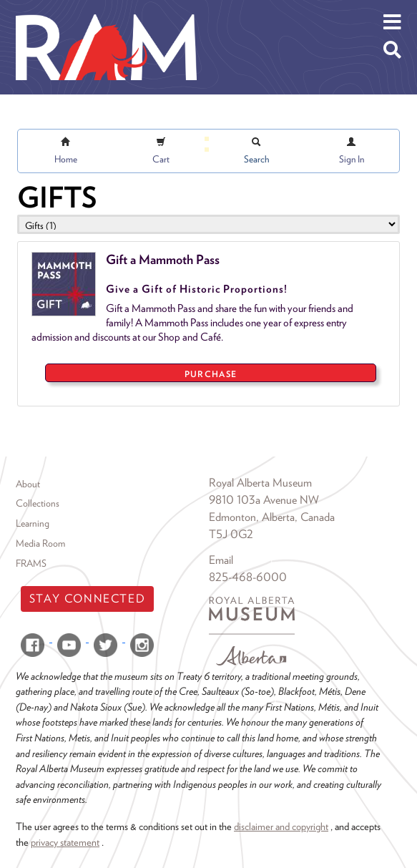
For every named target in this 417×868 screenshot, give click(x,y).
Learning (33, 523)
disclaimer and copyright (281, 826)
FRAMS (31, 563)
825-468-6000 (248, 577)
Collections (38, 503)
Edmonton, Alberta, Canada (272, 517)
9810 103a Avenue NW (264, 500)
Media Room (40, 543)
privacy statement (65, 842)
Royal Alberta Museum (260, 483)
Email (221, 560)
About (28, 484)
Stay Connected (87, 599)
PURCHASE (211, 374)
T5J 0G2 (231, 534)
